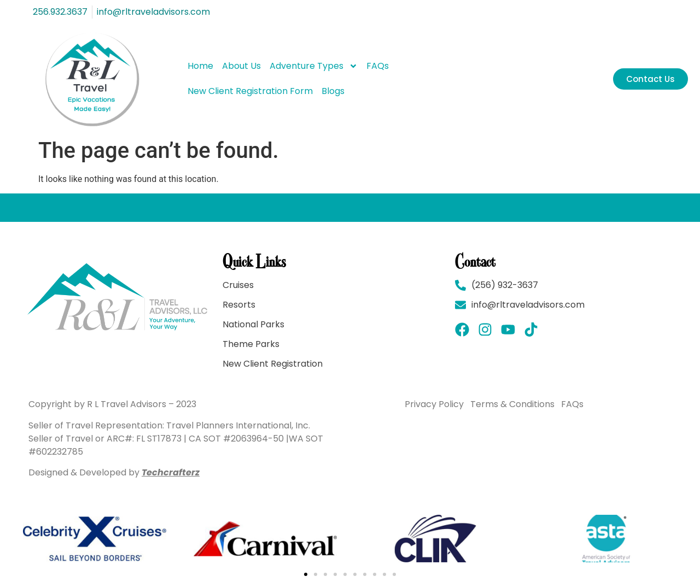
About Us (241, 66)
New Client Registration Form (250, 91)
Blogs (333, 91)
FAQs (378, 66)
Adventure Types (314, 66)
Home (200, 66)
